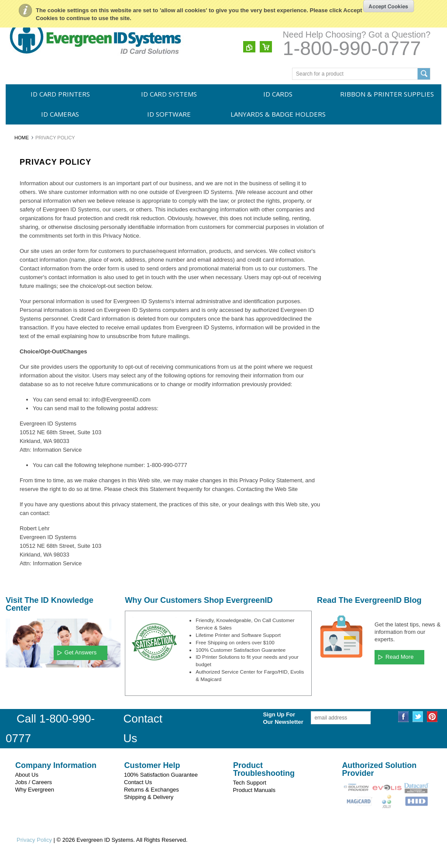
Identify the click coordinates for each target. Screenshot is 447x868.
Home (22, 138)
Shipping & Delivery (149, 797)
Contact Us (138, 782)
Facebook (404, 717)
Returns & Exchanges (151, 790)
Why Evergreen (34, 790)
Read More (399, 657)
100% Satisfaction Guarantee (161, 775)
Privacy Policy (34, 840)
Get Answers (81, 652)
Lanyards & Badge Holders (278, 114)
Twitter (418, 717)
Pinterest (432, 717)
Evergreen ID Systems (37, 310)
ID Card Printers (60, 94)
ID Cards (278, 94)
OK (389, 6)
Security (20, 486)
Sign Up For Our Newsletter (270, 718)
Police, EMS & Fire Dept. (40, 501)
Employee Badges (32, 456)
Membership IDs (29, 516)
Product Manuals (254, 790)
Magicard (21, 325)
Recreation (23, 531)
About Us (26, 775)
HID (15, 370)
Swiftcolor (22, 355)
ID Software (169, 114)
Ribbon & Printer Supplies (387, 94)
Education (22, 442)
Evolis (17, 340)
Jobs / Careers (33, 782)
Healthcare (23, 471)
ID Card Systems (169, 94)
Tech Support (249, 783)
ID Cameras (60, 114)
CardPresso (24, 384)
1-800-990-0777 (352, 48)
